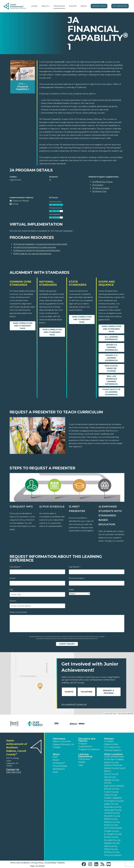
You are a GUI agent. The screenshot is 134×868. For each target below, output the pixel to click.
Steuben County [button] (112, 840)
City (11, 590)
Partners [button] (109, 739)
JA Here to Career (101, 188)
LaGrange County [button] (113, 810)
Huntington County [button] (114, 801)
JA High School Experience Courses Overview (35, 247)
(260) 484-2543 (14, 772)
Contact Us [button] (13, 769)
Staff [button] (55, 757)
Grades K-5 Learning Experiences (111, 347)
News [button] (55, 772)
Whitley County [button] (112, 852)
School (13, 601)
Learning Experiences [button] (85, 755)
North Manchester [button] (113, 828)
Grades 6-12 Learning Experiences (111, 358)
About (45, 6)
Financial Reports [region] (113, 750)
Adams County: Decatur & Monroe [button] (113, 764)
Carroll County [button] (111, 774)
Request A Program (109, 692)
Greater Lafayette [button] (113, 798)
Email (13, 578)
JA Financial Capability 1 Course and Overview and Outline (40, 244)
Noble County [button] (111, 825)
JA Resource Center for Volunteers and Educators (37, 250)
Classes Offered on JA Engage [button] (63, 746)
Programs (59, 6)
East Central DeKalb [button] (114, 786)
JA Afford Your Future (102, 182)
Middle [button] (82, 762)
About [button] (56, 754)
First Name (15, 567)
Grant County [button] (111, 795)
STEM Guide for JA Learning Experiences (32, 254)
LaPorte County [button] (112, 813)
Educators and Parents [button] (87, 740)
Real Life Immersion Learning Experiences (111, 380)
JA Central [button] (40, 866)
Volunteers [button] (59, 739)
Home (34, 6)
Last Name (75, 567)
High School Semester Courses (111, 368)
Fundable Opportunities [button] (111, 743)
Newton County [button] (112, 822)
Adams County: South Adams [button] (115, 770)
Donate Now (99, 6)
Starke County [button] (111, 837)
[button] (49, 6)
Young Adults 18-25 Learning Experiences (111, 392)
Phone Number (77, 578)
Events (73, 6)
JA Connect (98, 185)
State (71, 590)
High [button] (81, 765)
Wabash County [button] (112, 843)
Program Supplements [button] (85, 745)
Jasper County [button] (111, 804)
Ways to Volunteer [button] (62, 741)
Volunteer (86, 692)
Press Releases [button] (60, 766)
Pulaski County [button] (111, 831)
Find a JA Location (113, 855)
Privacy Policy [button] (37, 863)
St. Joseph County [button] (113, 834)
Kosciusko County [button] (113, 807)
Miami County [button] (111, 819)
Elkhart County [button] (112, 789)
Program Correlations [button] (89, 749)
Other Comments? (18, 612)
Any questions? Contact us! (74, 704)
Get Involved (120, 6)
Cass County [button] (110, 777)
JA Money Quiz (99, 191)
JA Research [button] (59, 763)
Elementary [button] (84, 759)
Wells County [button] (111, 846)
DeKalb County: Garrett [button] (112, 781)
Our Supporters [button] (112, 747)
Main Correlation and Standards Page (23, 326)
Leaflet (106, 714)
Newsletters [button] (59, 769)
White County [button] (111, 849)
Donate (69, 692)
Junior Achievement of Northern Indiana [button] (114, 758)
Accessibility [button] (51, 863)
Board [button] (56, 760)
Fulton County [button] (111, 792)
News (84, 6)
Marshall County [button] (112, 816)
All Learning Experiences (111, 338)
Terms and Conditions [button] (20, 863)
